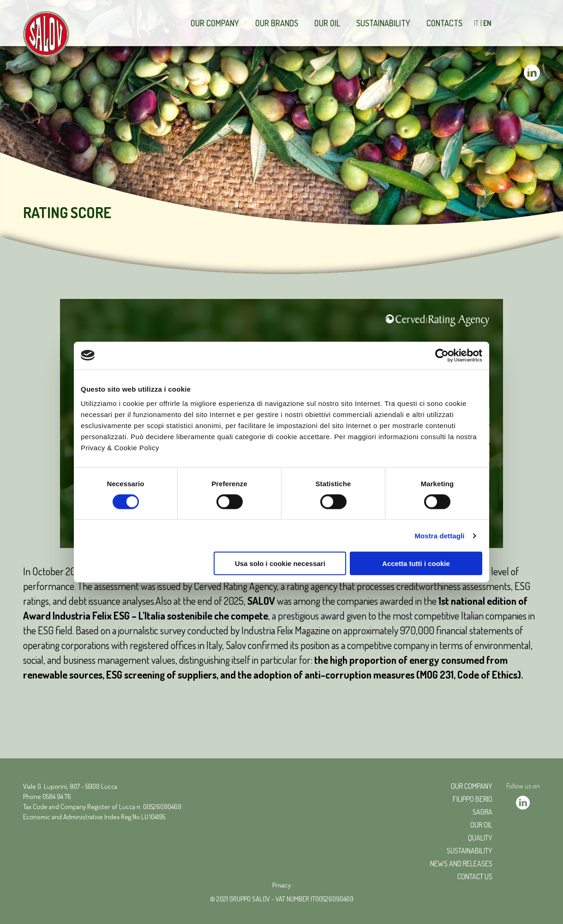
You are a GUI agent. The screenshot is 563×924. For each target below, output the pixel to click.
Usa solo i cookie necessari (280, 563)
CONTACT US (475, 876)
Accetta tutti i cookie (416, 563)
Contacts (444, 23)
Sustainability (383, 23)
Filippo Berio (473, 799)
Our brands (277, 23)
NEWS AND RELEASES (461, 864)
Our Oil (327, 23)
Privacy (281, 885)
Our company (215, 23)
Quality (480, 838)
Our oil (481, 825)
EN (487, 23)
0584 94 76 (57, 796)
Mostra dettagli (439, 535)
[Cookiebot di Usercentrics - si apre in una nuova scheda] (442, 355)
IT (476, 23)
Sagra (482, 812)
